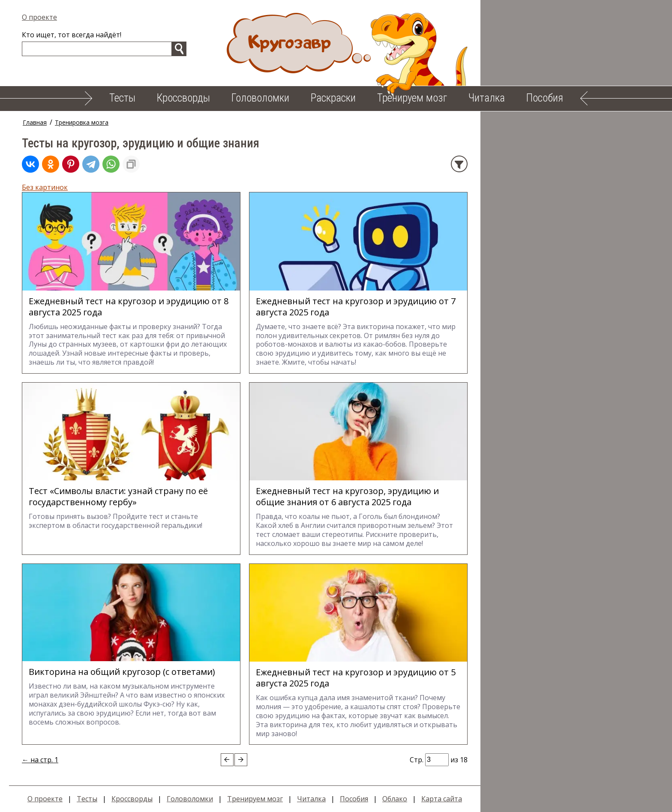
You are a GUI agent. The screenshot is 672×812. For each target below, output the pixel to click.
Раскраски (333, 98)
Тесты (122, 98)
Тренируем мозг (412, 98)
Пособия (545, 98)
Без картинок (54, 187)
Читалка (487, 98)
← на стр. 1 (49, 760)
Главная (44, 122)
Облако (404, 799)
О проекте (48, 17)
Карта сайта (451, 799)
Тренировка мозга (91, 122)
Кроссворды (183, 98)
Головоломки (260, 98)
